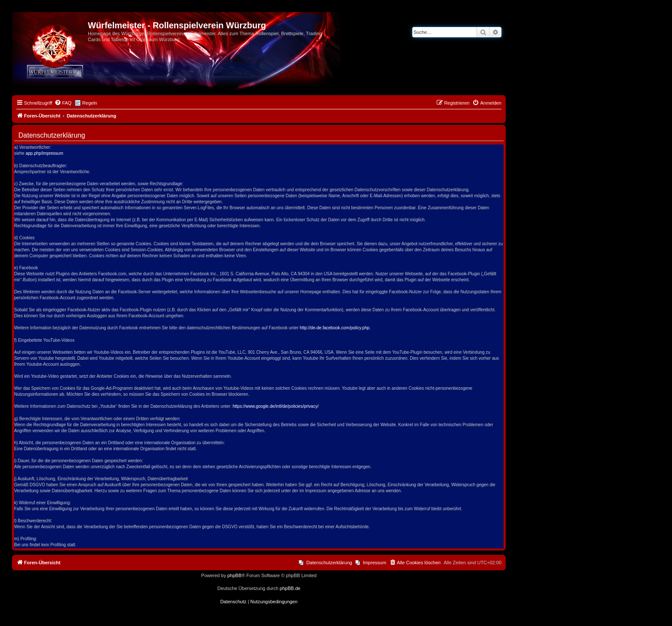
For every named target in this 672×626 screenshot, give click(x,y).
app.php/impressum (45, 153)
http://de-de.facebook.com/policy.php (334, 328)
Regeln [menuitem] (90, 103)
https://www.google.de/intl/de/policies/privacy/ (276, 406)
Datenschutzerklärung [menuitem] (329, 563)
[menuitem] (63, 103)
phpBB (234, 575)
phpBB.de (290, 588)
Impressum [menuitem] (375, 563)
